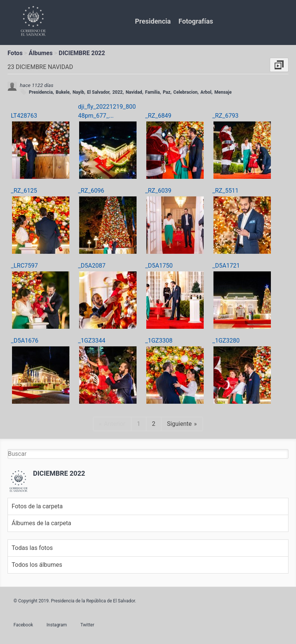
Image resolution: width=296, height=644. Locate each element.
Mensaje (223, 92)
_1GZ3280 (226, 341)
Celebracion (185, 92)
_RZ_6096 (91, 191)
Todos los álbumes (37, 565)
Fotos (15, 53)
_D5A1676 (25, 341)
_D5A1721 (226, 266)
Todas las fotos (32, 548)
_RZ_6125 (24, 191)
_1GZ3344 (92, 341)
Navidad (134, 92)
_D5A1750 (159, 266)
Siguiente (179, 424)
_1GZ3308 (159, 341)
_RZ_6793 (225, 116)
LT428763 (24, 116)
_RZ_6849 (158, 116)
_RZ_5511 (225, 191)
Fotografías (196, 21)
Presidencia (153, 21)
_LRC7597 (24, 266)
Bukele (63, 92)
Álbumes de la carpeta (41, 523)
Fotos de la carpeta (37, 506)
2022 (117, 92)
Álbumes (41, 53)
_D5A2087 (92, 266)
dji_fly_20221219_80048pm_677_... (107, 111)
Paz (167, 92)
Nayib (78, 92)
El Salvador (98, 92)
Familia (153, 92)
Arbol (206, 92)
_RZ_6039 (158, 191)
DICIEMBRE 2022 (82, 53)
